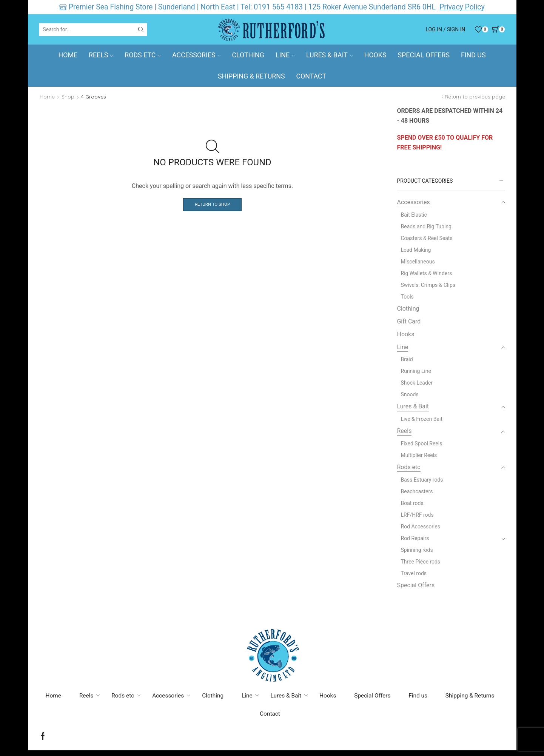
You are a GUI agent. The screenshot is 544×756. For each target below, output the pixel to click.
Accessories (196, 55)
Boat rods (412, 503)
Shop (68, 97)
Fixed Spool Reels (422, 443)
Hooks (375, 55)
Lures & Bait (330, 55)
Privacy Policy (462, 7)
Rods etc (143, 55)
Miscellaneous (418, 262)
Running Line (416, 371)
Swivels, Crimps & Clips (428, 285)
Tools (407, 297)
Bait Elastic (414, 215)
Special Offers (424, 55)
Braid (407, 359)
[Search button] (141, 29)
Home (68, 55)
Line (285, 55)
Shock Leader (417, 383)
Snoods (410, 394)
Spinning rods (417, 550)
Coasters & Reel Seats (427, 238)
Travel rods (414, 573)
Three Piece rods (421, 562)
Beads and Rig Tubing (426, 226)
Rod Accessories (421, 527)
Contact (311, 76)
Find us (473, 55)
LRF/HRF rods (417, 515)
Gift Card (409, 321)
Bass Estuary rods (422, 480)
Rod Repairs (415, 538)
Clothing (248, 55)
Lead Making (416, 250)
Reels (101, 55)
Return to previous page (475, 97)
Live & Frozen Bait (422, 419)
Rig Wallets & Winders (427, 273)
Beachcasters (417, 491)
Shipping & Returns (251, 76)
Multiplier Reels (419, 455)
